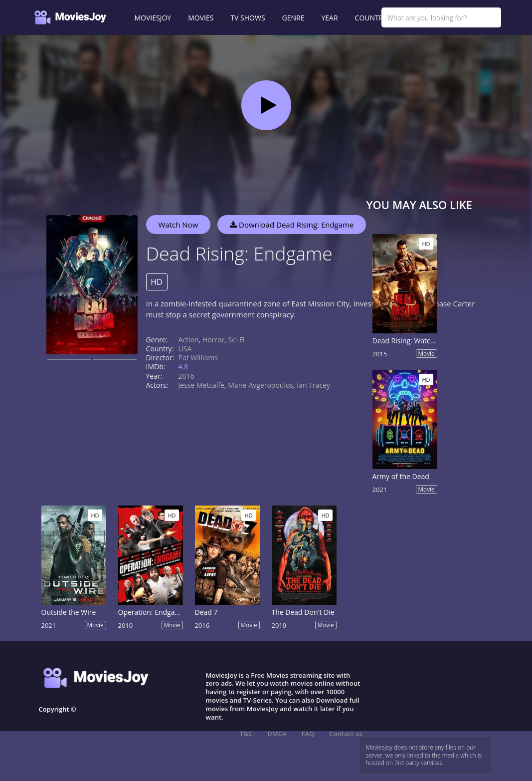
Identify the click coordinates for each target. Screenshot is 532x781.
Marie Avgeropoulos (261, 385)
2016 (186, 376)
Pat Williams (198, 358)
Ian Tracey (313, 385)
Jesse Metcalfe (202, 385)
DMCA (277, 734)
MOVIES (201, 18)
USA (185, 349)
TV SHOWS (248, 18)
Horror (213, 340)
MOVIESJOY (153, 18)
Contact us (346, 734)
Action (189, 340)
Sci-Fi (236, 340)
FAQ (308, 734)
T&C (246, 734)
